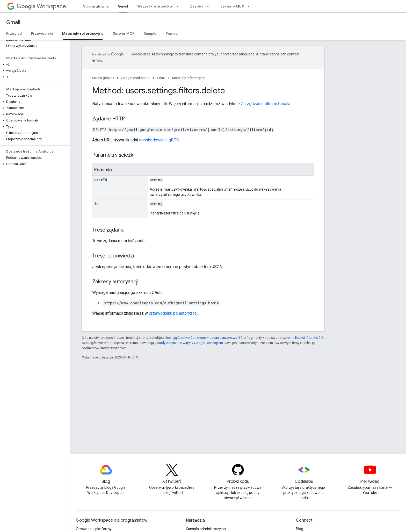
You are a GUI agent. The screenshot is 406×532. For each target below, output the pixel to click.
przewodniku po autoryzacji (174, 313)
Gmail (13, 22)
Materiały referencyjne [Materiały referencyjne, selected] (83, 33)
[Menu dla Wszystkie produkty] (179, 6)
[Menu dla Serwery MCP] (250, 6)
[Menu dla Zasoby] (209, 6)
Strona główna (96, 6)
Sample (150, 33)
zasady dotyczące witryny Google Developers (189, 343)
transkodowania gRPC (159, 140)
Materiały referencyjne (189, 78)
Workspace (41, 6)
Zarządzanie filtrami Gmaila (266, 104)
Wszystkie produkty (155, 6)
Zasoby (197, 6)
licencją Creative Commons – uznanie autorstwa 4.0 (204, 338)
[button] (34, 40)
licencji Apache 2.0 (309, 338)
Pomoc (172, 33)
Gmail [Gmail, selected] (123, 6)
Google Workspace (136, 78)
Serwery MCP (232, 6)
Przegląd (14, 33)
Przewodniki (42, 33)
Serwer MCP (124, 33)
